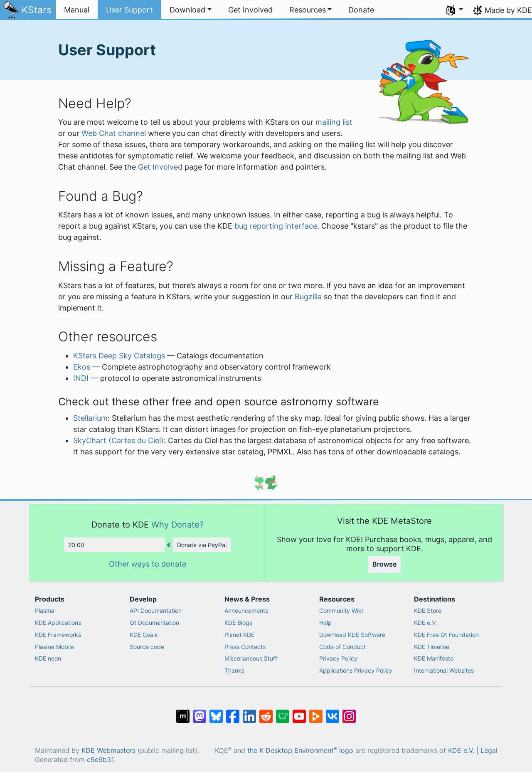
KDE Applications (58, 623)
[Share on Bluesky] (216, 712)
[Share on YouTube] (299, 712)
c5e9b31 (100, 760)
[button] (191, 10)
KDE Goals (144, 635)
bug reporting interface (276, 226)
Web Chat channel (114, 133)
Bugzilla (308, 297)
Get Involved (160, 167)
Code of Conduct (342, 647)
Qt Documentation (154, 623)
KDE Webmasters (108, 751)
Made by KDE (508, 10)
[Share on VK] (332, 712)
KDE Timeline (432, 647)
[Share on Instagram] (349, 712)
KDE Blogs (238, 623)
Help (325, 623)
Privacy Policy (338, 658)
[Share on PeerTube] (316, 712)
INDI (81, 378)
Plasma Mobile (54, 647)
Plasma (45, 610)
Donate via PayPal (202, 545)
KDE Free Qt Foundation (446, 635)
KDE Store (428, 610)
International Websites (444, 670)
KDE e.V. (425, 623)
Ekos (82, 367)
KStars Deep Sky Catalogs (119, 356)
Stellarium (90, 418)
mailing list (334, 122)
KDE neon (48, 658)
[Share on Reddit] (266, 712)
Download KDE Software (352, 635)
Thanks (234, 670)
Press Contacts (245, 647)
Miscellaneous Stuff (251, 658)
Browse (384, 564)
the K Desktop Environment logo (300, 751)
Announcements (246, 610)
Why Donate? (177, 524)
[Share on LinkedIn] (249, 712)
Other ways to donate (148, 564)
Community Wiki (341, 610)
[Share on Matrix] (183, 712)
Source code (147, 647)
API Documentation (156, 610)
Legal (489, 751)
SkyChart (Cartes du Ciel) (118, 440)
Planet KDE (239, 635)
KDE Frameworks (58, 635)
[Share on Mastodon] (199, 712)
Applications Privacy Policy (356, 670)
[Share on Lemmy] (283, 712)
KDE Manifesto (434, 658)
